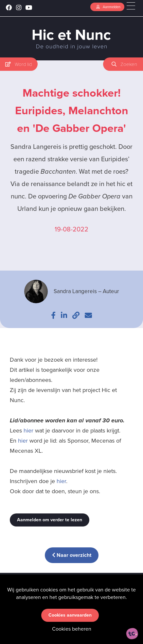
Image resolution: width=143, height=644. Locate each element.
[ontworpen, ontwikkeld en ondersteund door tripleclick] (132, 634)
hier (28, 431)
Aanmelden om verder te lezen (50, 520)
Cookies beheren (72, 629)
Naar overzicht (72, 555)
